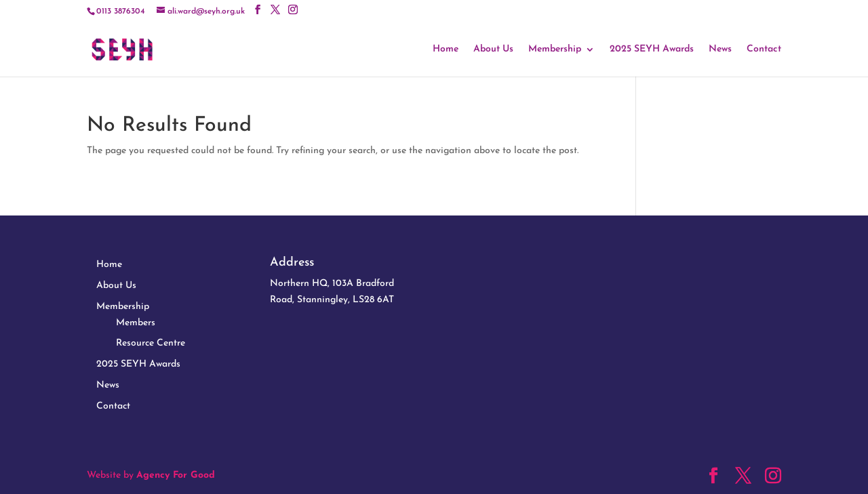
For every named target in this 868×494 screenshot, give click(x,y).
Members (136, 323)
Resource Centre (151, 343)
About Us (493, 49)
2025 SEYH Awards (652, 49)
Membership (555, 49)
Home (446, 49)
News (720, 49)
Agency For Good (176, 475)
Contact (764, 49)
